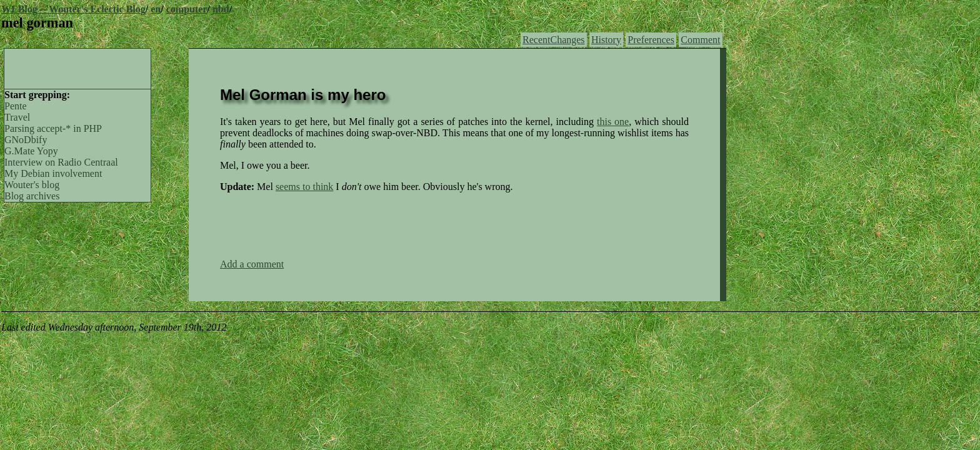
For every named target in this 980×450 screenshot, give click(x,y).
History (606, 40)
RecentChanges (554, 40)
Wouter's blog (32, 185)
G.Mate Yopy (31, 151)
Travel (17, 117)
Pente (16, 106)
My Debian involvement (53, 173)
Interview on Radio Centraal (61, 162)
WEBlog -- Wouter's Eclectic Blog (73, 9)
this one (613, 122)
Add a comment (252, 264)
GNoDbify (26, 140)
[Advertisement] (77, 67)
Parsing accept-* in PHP (53, 128)
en (156, 9)
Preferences (651, 40)
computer (187, 9)
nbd (221, 9)
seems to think (304, 187)
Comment (700, 40)
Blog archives (32, 196)
